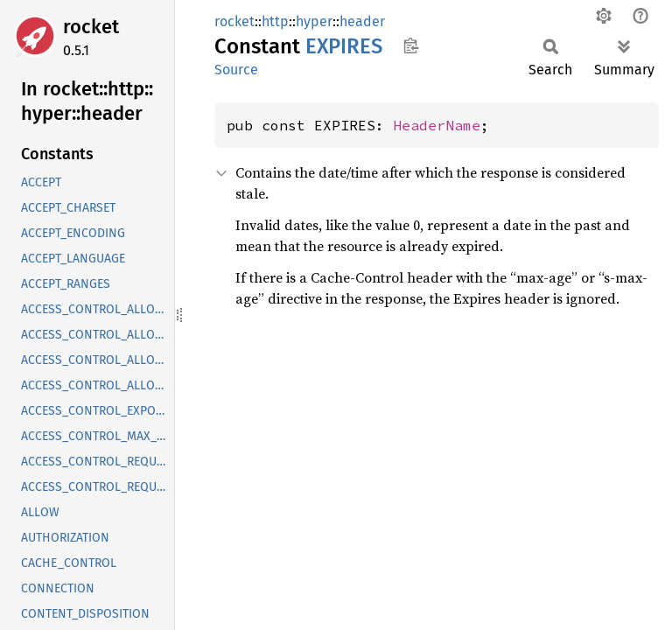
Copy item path (411, 45)
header (362, 21)
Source (236, 70)
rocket (91, 27)
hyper (314, 21)
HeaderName (437, 125)
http (275, 21)
